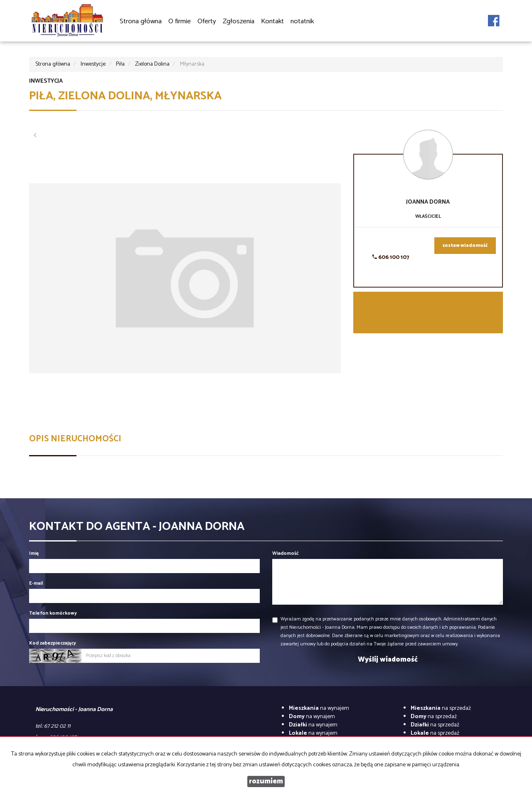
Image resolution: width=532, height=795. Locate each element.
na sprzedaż (441, 708)
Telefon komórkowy (53, 613)
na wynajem (319, 708)
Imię (34, 553)
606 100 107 (391, 257)
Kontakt (272, 21)
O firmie (180, 21)
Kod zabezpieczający (53, 643)
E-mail (36, 583)
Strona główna (141, 21)
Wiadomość (286, 553)
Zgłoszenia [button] (239, 22)
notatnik (302, 21)
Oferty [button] (207, 22)
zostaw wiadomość (465, 246)
